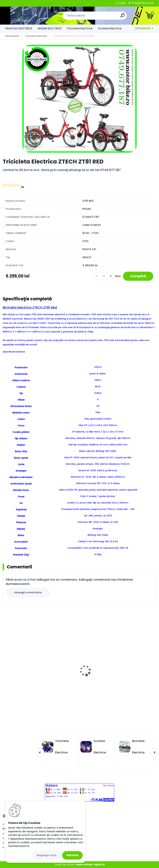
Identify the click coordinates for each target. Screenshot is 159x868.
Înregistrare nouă (143, 3)
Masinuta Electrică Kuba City (103, 676)
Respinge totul (46, 855)
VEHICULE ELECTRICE (19, 28)
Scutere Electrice (110, 28)
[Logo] (25, 16)
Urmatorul (143, 28)
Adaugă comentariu (28, 592)
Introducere (12, 36)
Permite (72, 855)
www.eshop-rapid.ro (90, 864)
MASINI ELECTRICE (50, 28)
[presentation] (5, 665)
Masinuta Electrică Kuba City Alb (28, 676)
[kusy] (104, 276)
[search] (123, 17)
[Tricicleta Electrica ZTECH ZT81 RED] (79, 99)
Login (122, 3)
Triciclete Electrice (80, 28)
